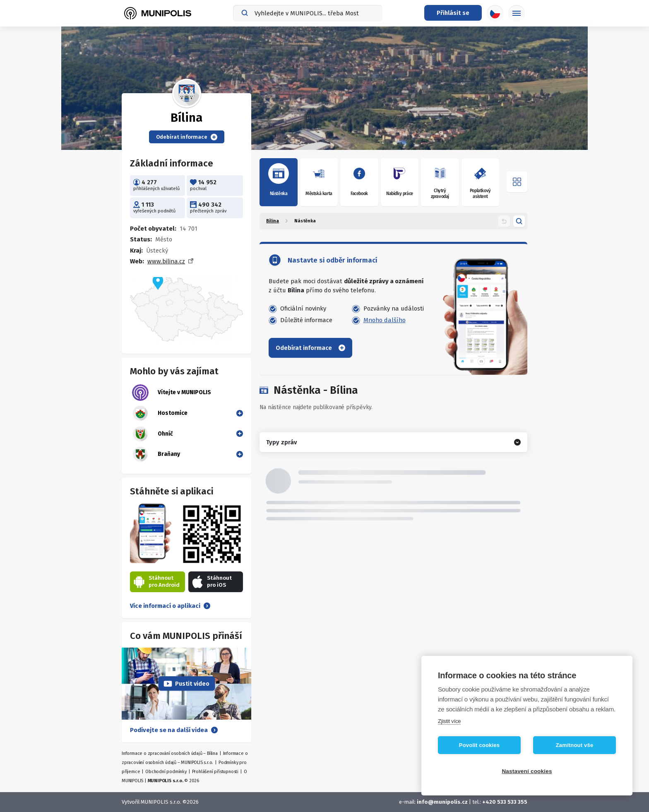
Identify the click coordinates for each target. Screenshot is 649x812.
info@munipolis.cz (442, 802)
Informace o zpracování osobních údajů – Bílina (170, 753)
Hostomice (160, 413)
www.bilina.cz (166, 261)
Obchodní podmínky (166, 772)
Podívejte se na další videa (174, 730)
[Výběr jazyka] (495, 13)
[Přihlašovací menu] (453, 13)
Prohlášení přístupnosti (215, 772)
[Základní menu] (517, 13)
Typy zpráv (281, 442)
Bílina (273, 221)
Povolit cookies (479, 745)
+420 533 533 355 (505, 802)
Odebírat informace (187, 137)
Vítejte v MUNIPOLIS (172, 393)
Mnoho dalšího (385, 320)
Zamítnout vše (575, 745)
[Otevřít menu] (517, 182)
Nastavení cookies (527, 771)
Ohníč (153, 434)
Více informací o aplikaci (170, 606)
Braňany (156, 454)
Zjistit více (449, 721)
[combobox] (308, 13)
